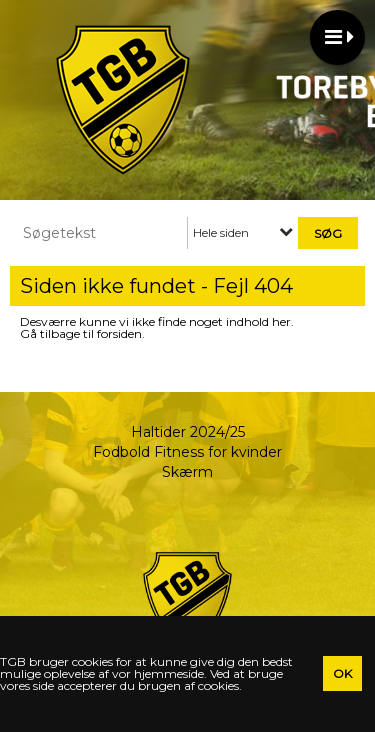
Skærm (187, 472)
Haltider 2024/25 (188, 432)
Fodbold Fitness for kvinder (187, 452)
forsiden (119, 333)
